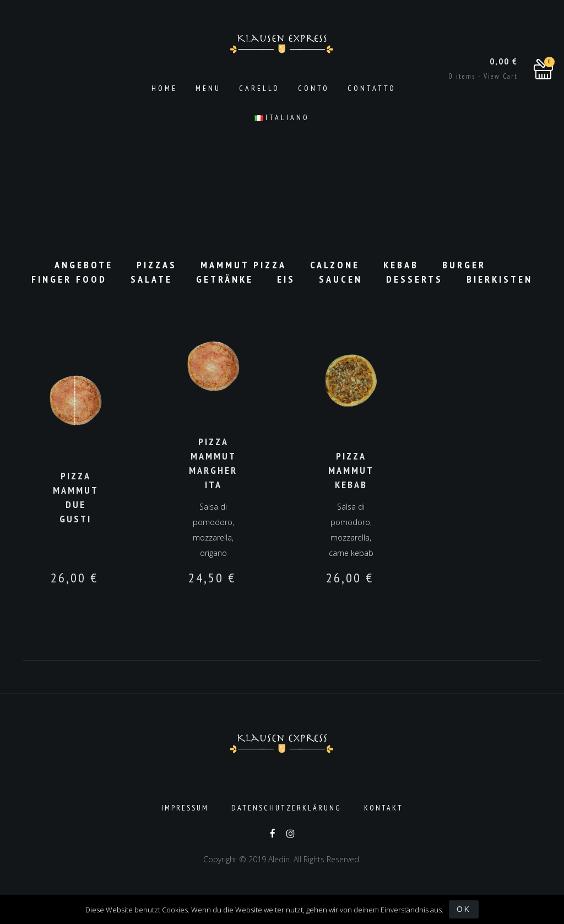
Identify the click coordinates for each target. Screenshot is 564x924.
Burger (464, 265)
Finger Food (69, 279)
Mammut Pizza (243, 265)
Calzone (335, 265)
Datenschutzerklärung (286, 808)
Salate (151, 279)
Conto (314, 88)
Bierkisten (500, 279)
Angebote (84, 265)
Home (164, 88)
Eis (286, 279)
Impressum (185, 808)
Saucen (341, 279)
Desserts (414, 279)
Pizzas (157, 265)
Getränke (225, 279)
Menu (208, 88)
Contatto (372, 88)
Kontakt (384, 808)
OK (464, 909)
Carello (259, 88)
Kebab (401, 265)
